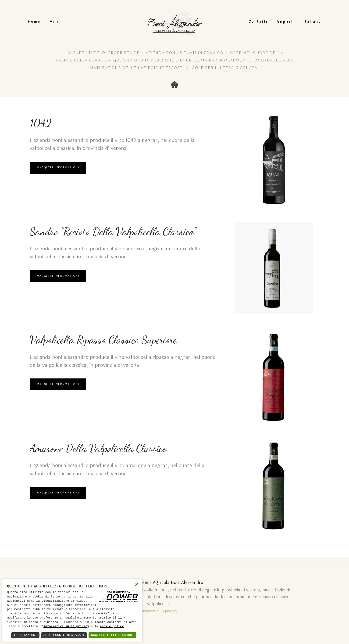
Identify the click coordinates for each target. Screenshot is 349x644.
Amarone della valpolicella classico (120, 450)
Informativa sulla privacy (149, 604)
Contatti (252, 22)
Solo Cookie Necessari (64, 635)
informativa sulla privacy (66, 626)
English (279, 22)
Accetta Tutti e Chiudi (112, 635)
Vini (61, 22)
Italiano (306, 22)
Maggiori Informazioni (59, 173)
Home (41, 22)
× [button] (137, 585)
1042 (44, 125)
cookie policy (112, 626)
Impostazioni (25, 635)
